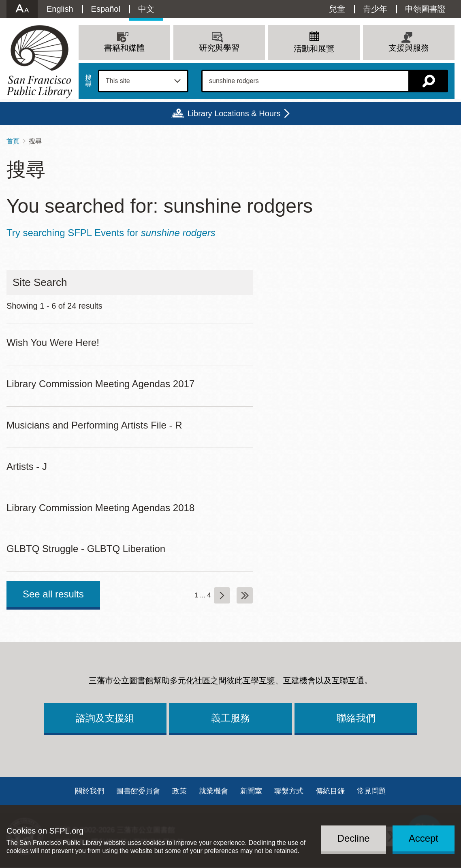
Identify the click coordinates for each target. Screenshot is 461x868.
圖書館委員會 (138, 791)
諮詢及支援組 (105, 718)
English (60, 9)
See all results (53, 594)
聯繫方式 (289, 791)
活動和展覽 (314, 49)
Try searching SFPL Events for (111, 233)
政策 (179, 791)
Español (106, 9)
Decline (354, 838)
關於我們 (90, 791)
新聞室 (251, 791)
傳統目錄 (330, 791)
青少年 (375, 9)
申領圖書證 (425, 9)
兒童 (337, 9)
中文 (146, 9)
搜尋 (88, 81)
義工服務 (230, 718)
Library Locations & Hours (234, 113)
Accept (424, 838)
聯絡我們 (356, 718)
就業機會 (213, 791)
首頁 (13, 141)
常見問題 (371, 791)
